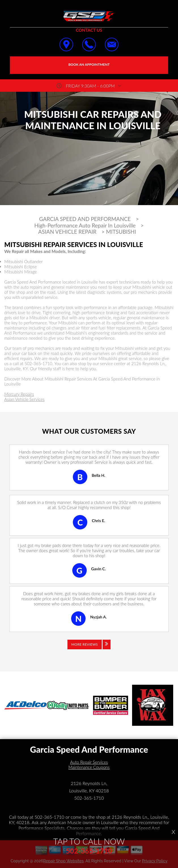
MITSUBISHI (121, 232)
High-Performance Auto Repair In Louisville (85, 225)
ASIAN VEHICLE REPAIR (67, 232)
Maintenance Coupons (89, 767)
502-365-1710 (38, 363)
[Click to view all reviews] (89, 648)
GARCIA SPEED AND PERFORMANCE (85, 219)
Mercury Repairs (19, 394)
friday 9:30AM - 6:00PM (90, 86)
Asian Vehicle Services (24, 399)
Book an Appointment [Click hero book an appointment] (89, 64)
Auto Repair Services (89, 762)
